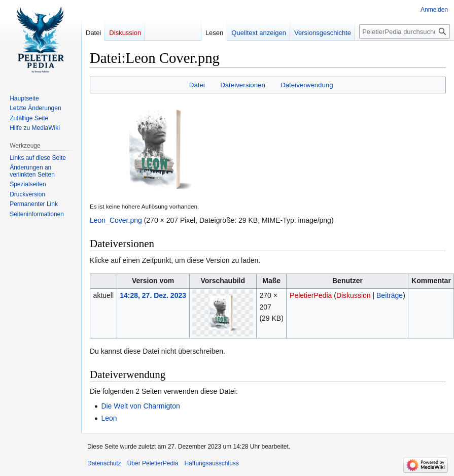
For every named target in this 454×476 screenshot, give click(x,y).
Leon (109, 418)
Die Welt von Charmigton (140, 406)
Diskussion (354, 295)
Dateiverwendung (307, 85)
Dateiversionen (243, 85)
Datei (197, 85)
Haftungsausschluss (211, 463)
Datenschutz (104, 463)
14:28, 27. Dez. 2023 (153, 295)
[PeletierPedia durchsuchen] (405, 31)
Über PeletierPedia (153, 463)
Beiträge (390, 295)
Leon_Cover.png (116, 220)
